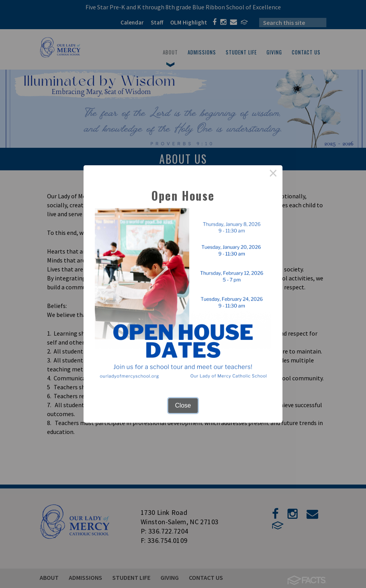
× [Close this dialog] (273, 175)
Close (183, 405)
